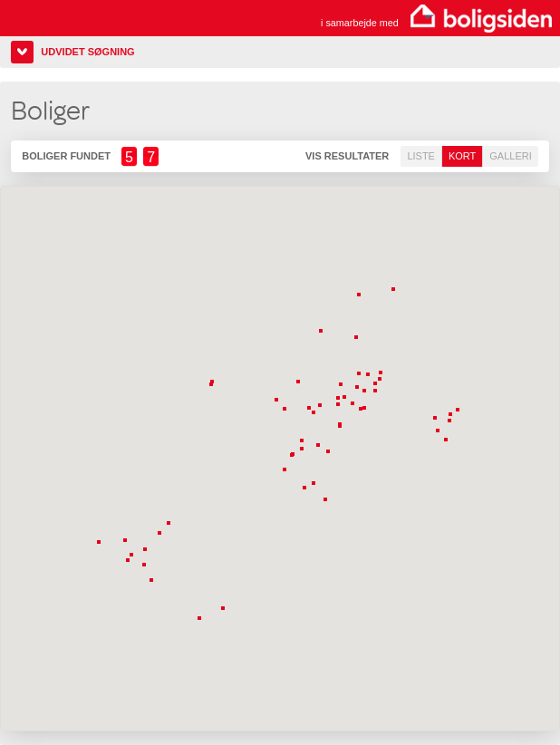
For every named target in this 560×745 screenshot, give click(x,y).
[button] (358, 339)
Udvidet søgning (87, 52)
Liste (421, 156)
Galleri (510, 156)
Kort (462, 156)
